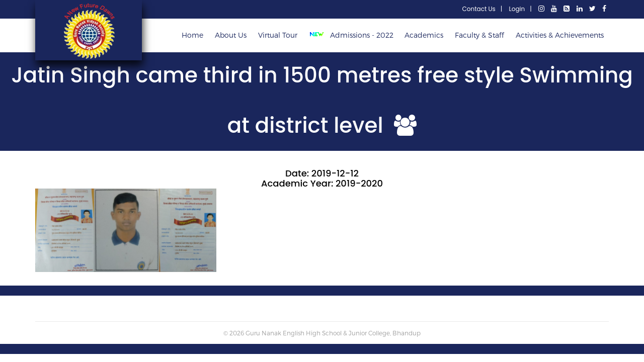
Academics (424, 35)
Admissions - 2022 (353, 35)
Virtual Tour (278, 35)
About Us (231, 35)
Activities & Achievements (560, 35)
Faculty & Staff (479, 35)
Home (192, 35)
